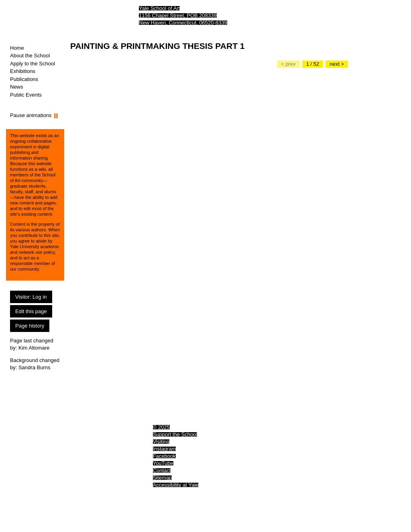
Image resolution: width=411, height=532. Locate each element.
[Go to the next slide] (337, 64)
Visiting (161, 442)
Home (17, 48)
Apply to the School (33, 64)
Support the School (175, 434)
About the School (30, 56)
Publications (24, 79)
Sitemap (163, 478)
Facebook (164, 456)
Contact (162, 470)
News (17, 87)
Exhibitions (23, 71)
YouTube (163, 463)
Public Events (26, 95)
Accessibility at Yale (176, 485)
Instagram (165, 449)
